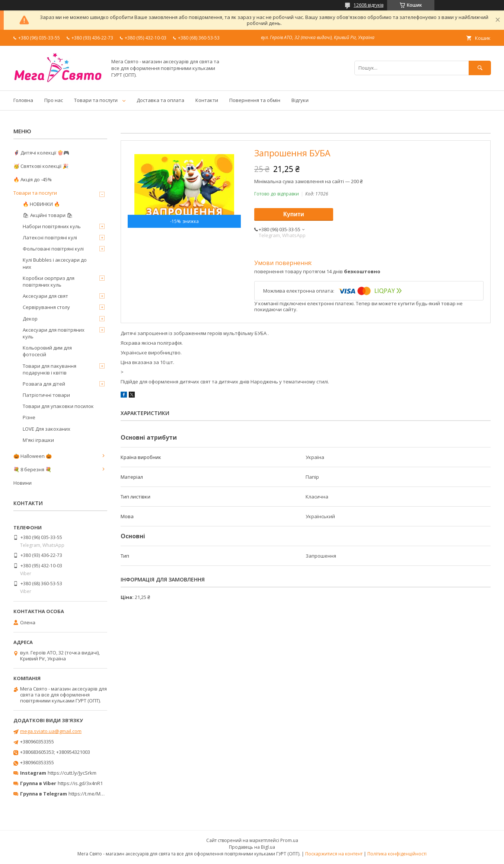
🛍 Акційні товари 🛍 (48, 215)
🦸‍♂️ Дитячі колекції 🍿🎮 (41, 153)
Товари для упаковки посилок (58, 406)
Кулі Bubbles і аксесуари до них (55, 263)
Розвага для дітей (44, 384)
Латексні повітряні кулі (50, 237)
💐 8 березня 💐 (32, 469)
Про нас (54, 100)
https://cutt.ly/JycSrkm (72, 773)
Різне (29, 417)
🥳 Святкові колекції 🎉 (41, 166)
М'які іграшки (38, 440)
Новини (23, 483)
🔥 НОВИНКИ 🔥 (41, 204)
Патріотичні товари (46, 395)
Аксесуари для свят (45, 296)
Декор (30, 319)
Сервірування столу (46, 307)
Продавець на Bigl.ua (252, 847)
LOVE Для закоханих (47, 429)
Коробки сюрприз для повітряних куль (49, 281)
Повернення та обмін (255, 100)
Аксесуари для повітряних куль (54, 333)
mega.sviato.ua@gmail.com (51, 731)
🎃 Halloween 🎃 (33, 456)
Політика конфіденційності (397, 854)
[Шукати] (480, 68)
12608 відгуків (369, 5)
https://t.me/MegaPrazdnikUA (102, 794)
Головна (23, 100)
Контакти (207, 100)
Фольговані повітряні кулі (53, 249)
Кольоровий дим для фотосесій (47, 351)
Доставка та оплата (160, 100)
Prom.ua (289, 840)
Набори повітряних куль (52, 226)
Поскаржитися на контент (334, 854)
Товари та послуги (96, 100)
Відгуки (300, 100)
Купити (294, 214)
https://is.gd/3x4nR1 (80, 783)
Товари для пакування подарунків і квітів (50, 369)
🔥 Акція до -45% (33, 179)
